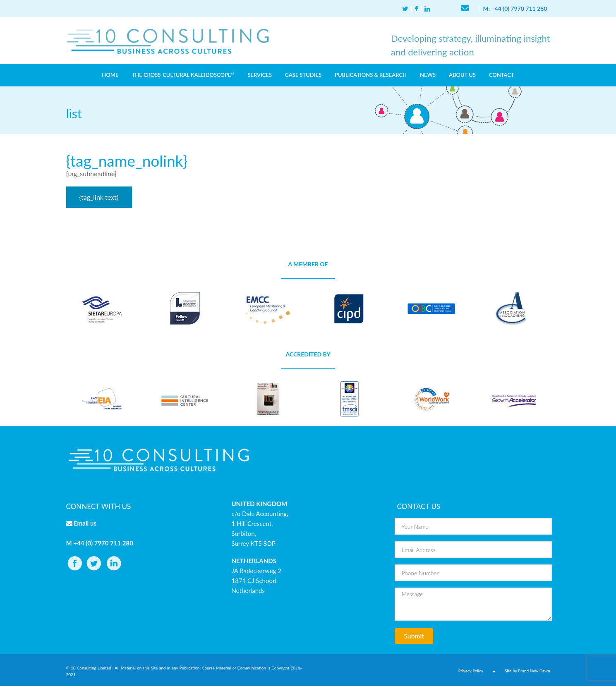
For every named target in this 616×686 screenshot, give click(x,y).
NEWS (428, 75)
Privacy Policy (471, 671)
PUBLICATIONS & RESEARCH (371, 75)
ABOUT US (462, 75)
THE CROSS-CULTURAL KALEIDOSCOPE (183, 75)
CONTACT (502, 75)
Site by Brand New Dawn (527, 671)
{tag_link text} (99, 197)
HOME (110, 75)
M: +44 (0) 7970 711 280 (515, 9)
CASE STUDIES (303, 75)
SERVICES (260, 75)
